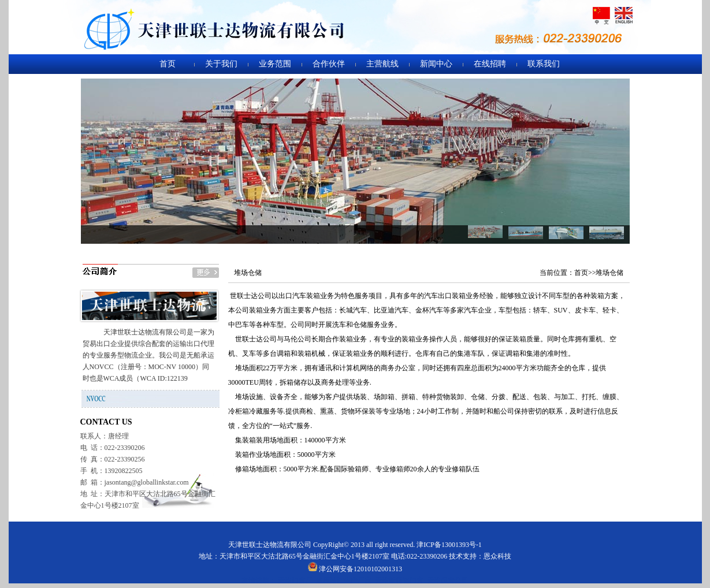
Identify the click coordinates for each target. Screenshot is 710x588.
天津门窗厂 (295, 580)
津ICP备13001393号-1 (449, 545)
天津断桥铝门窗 (399, 580)
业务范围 (275, 64)
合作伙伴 (329, 64)
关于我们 (221, 64)
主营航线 (382, 64)
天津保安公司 (448, 580)
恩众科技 (497, 556)
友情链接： (259, 580)
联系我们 (544, 64)
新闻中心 (436, 64)
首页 (168, 64)
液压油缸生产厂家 (344, 580)
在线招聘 (490, 64)
